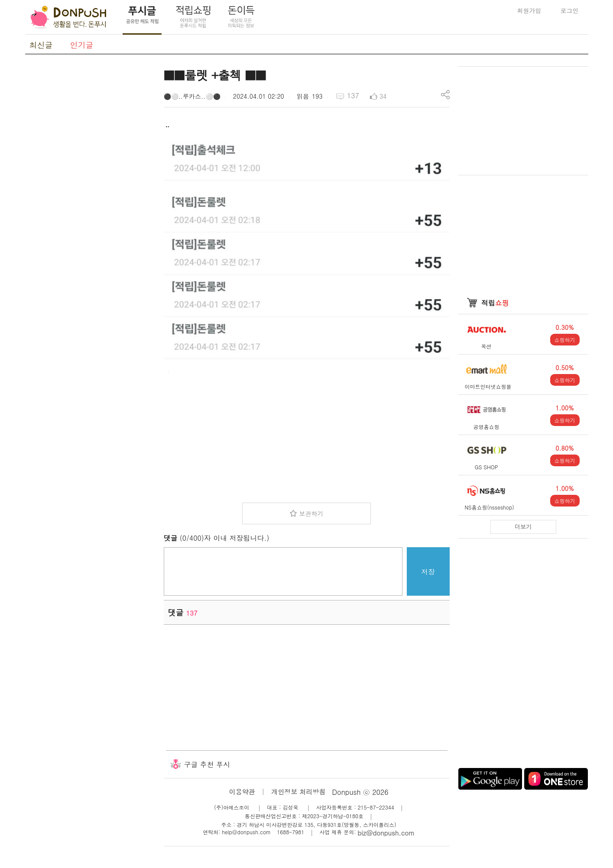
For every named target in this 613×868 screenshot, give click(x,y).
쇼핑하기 (565, 340)
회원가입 (529, 10)
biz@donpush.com (386, 833)
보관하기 (311, 513)
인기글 (82, 45)
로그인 (570, 10)
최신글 (41, 45)
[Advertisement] (90, 196)
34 (383, 96)
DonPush (68, 17)
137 (353, 95)
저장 (428, 572)
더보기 (523, 527)
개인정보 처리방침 (298, 792)
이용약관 (242, 792)
